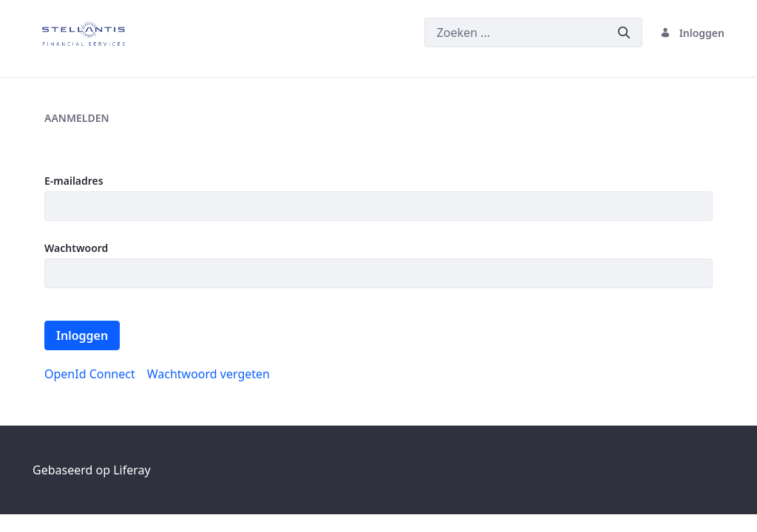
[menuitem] (90, 374)
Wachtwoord (76, 248)
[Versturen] (624, 33)
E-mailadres (74, 181)
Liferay (132, 470)
